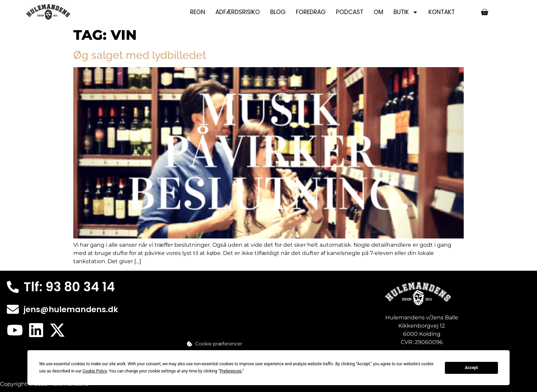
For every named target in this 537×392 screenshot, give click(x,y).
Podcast (350, 12)
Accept (472, 368)
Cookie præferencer (219, 344)
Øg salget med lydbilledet (140, 55)
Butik (406, 12)
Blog (278, 12)
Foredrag (311, 12)
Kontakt (442, 12)
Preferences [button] (230, 371)
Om (378, 12)
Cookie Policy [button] (95, 371)
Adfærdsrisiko (238, 12)
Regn (198, 12)
